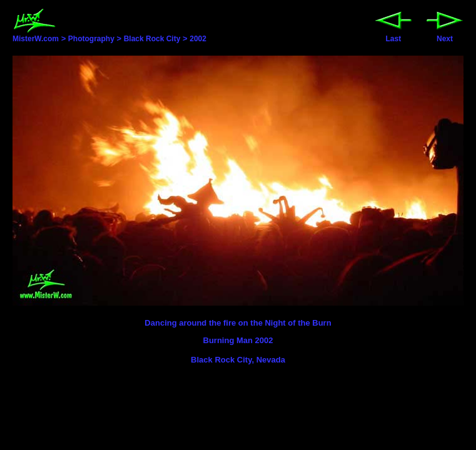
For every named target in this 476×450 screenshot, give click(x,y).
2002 (198, 39)
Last (393, 35)
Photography (91, 39)
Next (445, 35)
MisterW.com (36, 35)
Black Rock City (152, 39)
